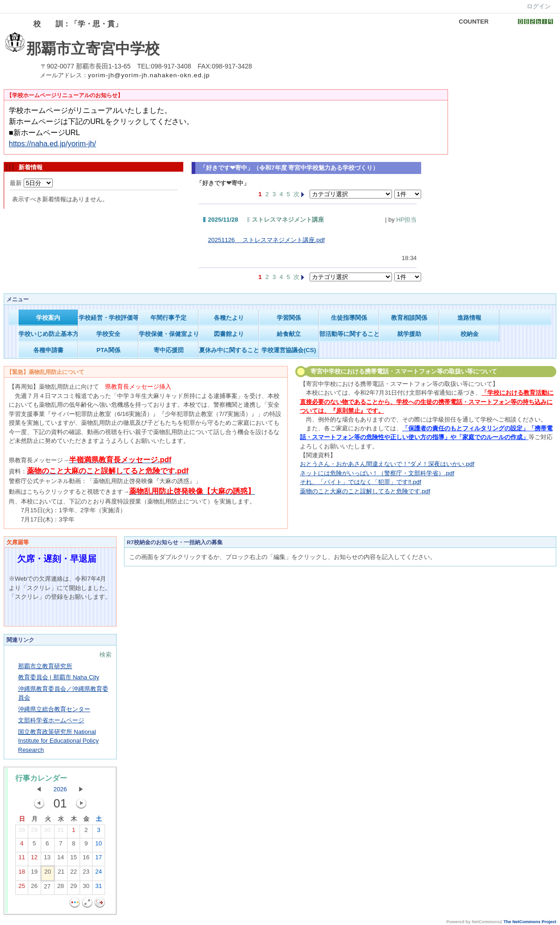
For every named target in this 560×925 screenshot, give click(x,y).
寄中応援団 (169, 350)
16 (86, 859)
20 (48, 874)
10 (99, 845)
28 (22, 832)
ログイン (539, 6)
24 (99, 874)
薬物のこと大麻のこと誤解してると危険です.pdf (365, 491)
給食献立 (289, 334)
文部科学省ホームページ (51, 720)
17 (99, 859)
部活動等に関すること (349, 334)
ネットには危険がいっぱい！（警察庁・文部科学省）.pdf (377, 473)
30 (47, 832)
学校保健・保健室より (169, 334)
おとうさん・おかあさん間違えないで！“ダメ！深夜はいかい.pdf (387, 464)
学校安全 (108, 334)
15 (74, 859)
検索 (106, 655)
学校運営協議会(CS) (289, 350)
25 (22, 888)
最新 (31, 183)
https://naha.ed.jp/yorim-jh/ (53, 144)
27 (47, 888)
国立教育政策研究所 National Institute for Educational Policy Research (58, 741)
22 (74, 874)
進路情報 (469, 318)
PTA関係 (108, 350)
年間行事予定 (168, 318)
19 (34, 874)
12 (34, 859)
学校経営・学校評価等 (109, 318)
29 (34, 832)
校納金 (470, 334)
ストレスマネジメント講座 (288, 220)
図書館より (229, 334)
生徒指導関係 (349, 318)
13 (47, 859)
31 (61, 832)
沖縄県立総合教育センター (54, 709)
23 (86, 874)
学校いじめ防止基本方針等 (48, 334)
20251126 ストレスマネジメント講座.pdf (266, 240)
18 (22, 874)
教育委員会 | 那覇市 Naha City (59, 677)
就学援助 (409, 334)
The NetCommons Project (530, 922)
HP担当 (406, 220)
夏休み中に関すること (229, 350)
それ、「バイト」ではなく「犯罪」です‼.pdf (361, 482)
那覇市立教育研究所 (45, 666)
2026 (60, 789)
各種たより (229, 318)
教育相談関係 (409, 318)
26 (34, 888)
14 (61, 859)
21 (61, 874)
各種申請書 (48, 350)
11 (22, 859)
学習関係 (289, 318)
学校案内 (48, 318)
